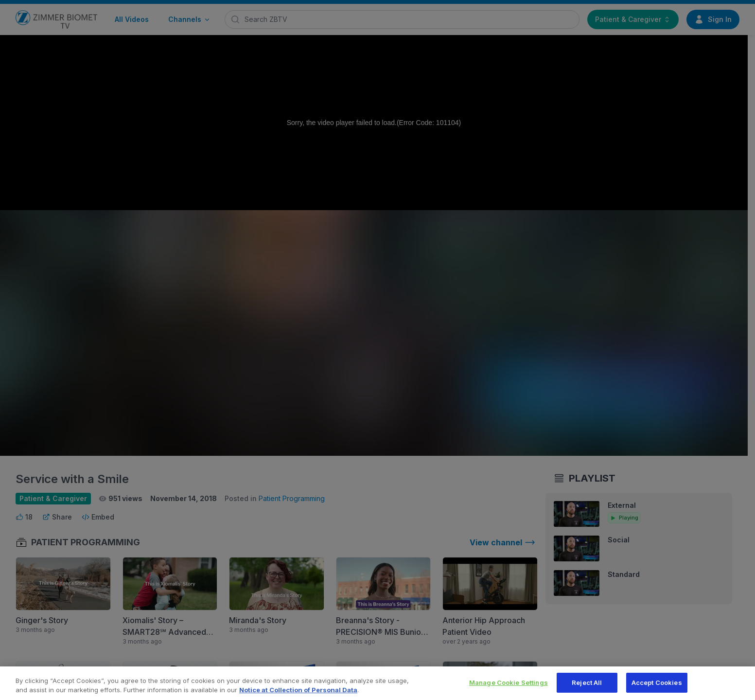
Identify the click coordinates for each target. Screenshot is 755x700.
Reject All (587, 688)
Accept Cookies (657, 688)
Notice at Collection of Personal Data (298, 696)
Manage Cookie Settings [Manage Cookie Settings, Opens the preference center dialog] (509, 688)
